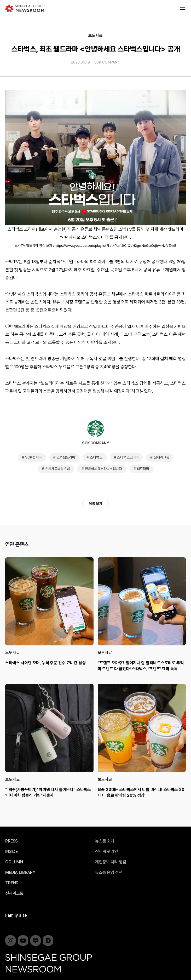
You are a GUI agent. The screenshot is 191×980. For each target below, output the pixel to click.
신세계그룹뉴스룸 (58, 469)
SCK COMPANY (107, 62)
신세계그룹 (161, 457)
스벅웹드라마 (66, 457)
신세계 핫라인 (106, 852)
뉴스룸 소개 (105, 841)
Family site (16, 915)
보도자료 (95, 36)
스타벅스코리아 (128, 457)
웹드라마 (143, 469)
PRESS (11, 841)
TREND (12, 883)
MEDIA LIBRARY (20, 873)
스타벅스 (96, 457)
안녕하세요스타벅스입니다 (103, 469)
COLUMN (14, 862)
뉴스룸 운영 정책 (109, 873)
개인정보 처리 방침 (111, 862)
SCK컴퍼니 (33, 457)
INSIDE (11, 852)
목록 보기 (95, 503)
